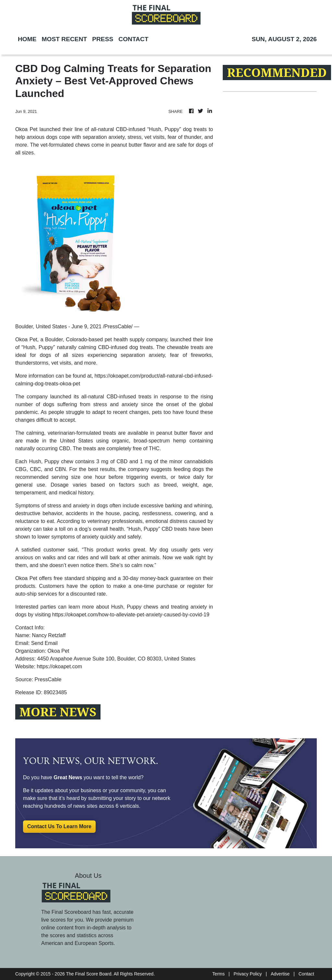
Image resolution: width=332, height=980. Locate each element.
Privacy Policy (248, 974)
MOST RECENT (65, 39)
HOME (27, 39)
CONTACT (133, 39)
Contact (306, 974)
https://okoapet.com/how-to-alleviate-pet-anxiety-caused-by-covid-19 (131, 615)
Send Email (44, 643)
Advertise (280, 974)
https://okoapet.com (59, 666)
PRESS (103, 39)
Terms (219, 974)
